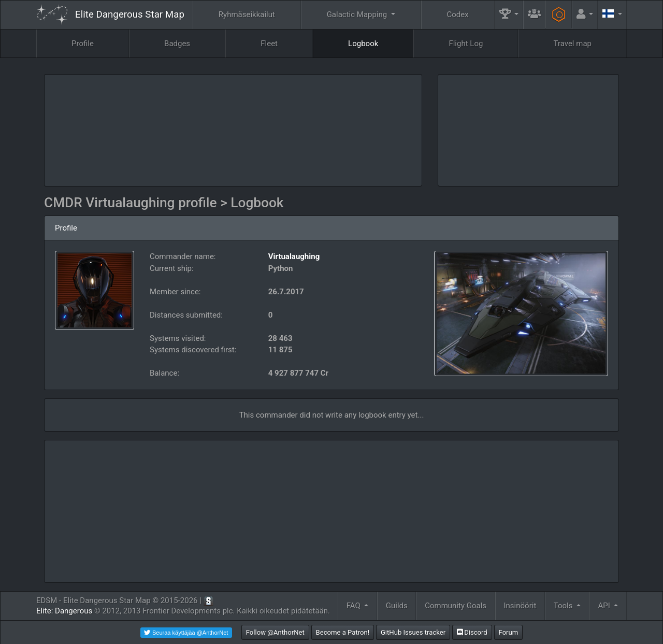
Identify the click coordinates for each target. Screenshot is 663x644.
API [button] (605, 606)
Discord (472, 632)
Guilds (397, 606)
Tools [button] (564, 606)
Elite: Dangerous (64, 611)
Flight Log (466, 44)
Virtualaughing (294, 256)
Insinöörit (520, 606)
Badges (177, 44)
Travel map (573, 44)
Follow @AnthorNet (275, 632)
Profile (83, 44)
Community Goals (456, 606)
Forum (509, 632)
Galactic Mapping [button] (358, 15)
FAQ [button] (355, 606)
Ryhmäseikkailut (247, 15)
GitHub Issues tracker (413, 632)
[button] (509, 15)
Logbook (363, 44)
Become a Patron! (343, 632)
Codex (458, 15)
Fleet (269, 44)
